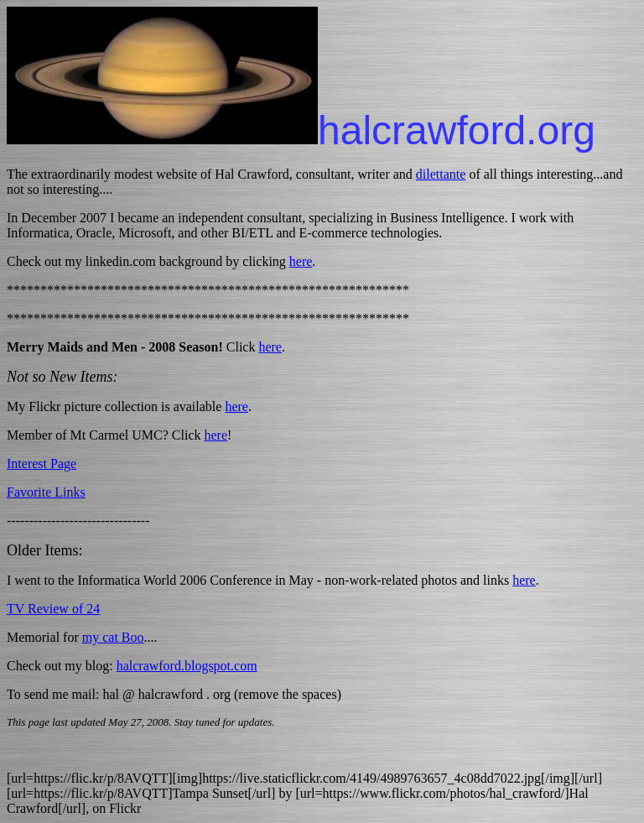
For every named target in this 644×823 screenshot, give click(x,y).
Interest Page (42, 464)
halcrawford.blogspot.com (187, 666)
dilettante (441, 174)
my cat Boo (113, 637)
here (301, 261)
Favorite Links (46, 492)
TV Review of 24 (53, 609)
